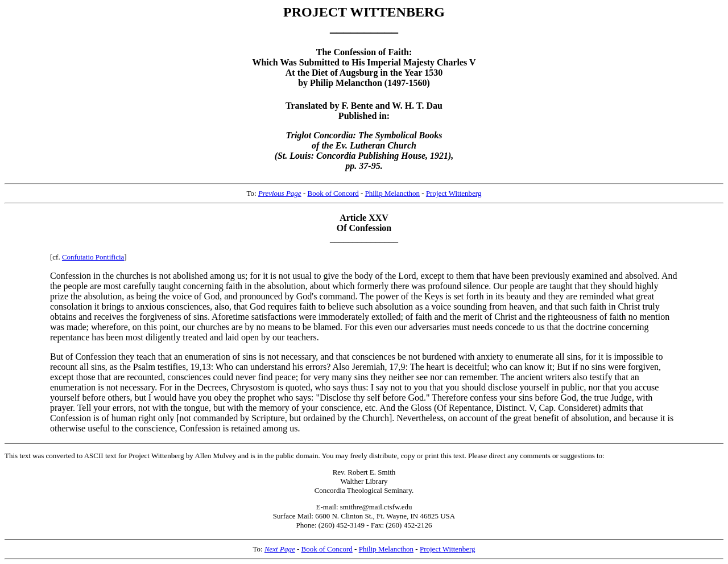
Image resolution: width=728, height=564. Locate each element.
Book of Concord (333, 193)
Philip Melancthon (392, 193)
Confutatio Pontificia (93, 257)
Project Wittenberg (454, 193)
